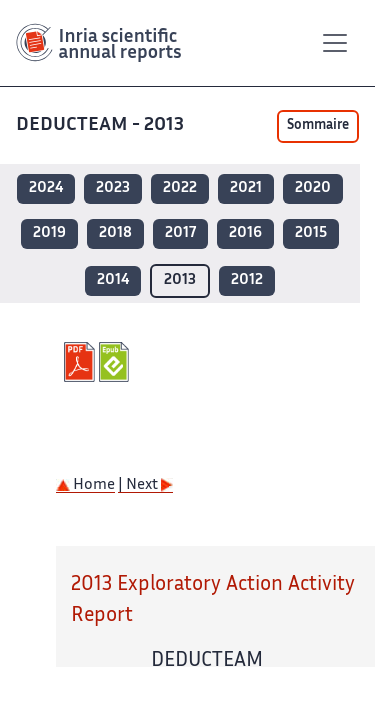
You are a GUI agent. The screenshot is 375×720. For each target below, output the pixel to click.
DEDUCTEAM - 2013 (100, 125)
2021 (246, 188)
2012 (247, 280)
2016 (245, 233)
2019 (49, 233)
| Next (145, 485)
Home (85, 485)
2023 (113, 188)
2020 (313, 188)
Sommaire (318, 126)
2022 (180, 188)
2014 (113, 280)
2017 (180, 233)
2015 (311, 233)
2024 (46, 188)
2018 (115, 233)
